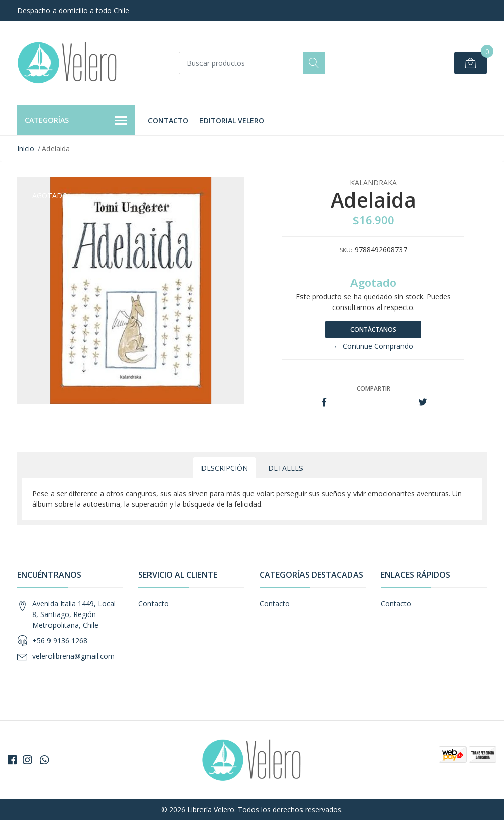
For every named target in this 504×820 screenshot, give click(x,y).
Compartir (373, 389)
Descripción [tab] (224, 468)
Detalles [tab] (286, 468)
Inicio (26, 149)
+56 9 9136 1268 (60, 640)
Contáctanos (373, 329)
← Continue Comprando (373, 346)
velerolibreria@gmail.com (73, 656)
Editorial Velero (232, 120)
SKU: (346, 250)
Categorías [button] (76, 121)
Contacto (168, 120)
